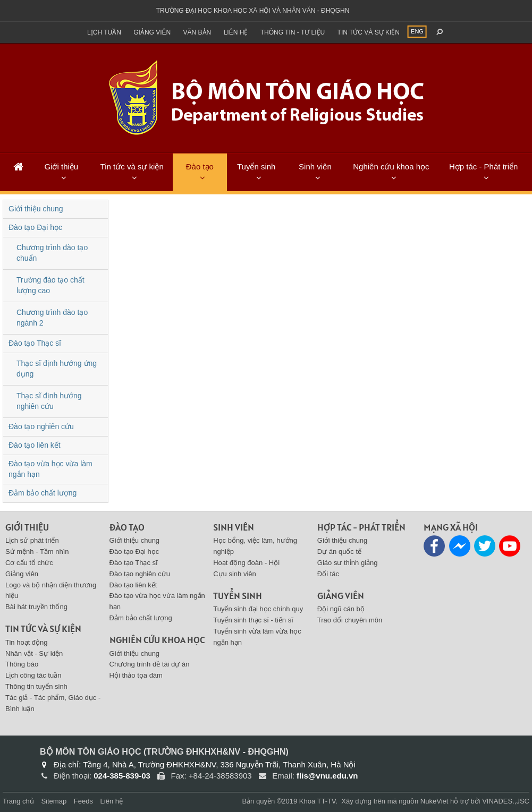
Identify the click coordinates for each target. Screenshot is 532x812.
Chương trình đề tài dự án (150, 664)
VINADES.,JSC (506, 801)
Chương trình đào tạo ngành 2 (52, 318)
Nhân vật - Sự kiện (34, 653)
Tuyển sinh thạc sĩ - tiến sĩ (253, 620)
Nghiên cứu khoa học (391, 166)
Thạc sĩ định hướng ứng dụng (57, 369)
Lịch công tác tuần (33, 675)
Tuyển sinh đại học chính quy (258, 609)
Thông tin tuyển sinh (36, 686)
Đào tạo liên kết (35, 445)
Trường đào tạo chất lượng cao (50, 285)
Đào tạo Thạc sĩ (35, 343)
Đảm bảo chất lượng (43, 493)
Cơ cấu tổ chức (29, 563)
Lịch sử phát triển (32, 540)
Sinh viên (315, 166)
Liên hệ (236, 32)
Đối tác (328, 574)
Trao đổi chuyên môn (350, 620)
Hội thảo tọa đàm (136, 675)
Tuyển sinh (256, 166)
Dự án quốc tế (339, 552)
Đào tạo (200, 166)
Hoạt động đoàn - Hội (246, 563)
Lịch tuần (104, 32)
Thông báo (22, 664)
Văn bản (197, 32)
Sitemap (54, 801)
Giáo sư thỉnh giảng (348, 563)
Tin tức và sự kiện (369, 32)
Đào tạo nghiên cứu (41, 426)
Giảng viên (152, 32)
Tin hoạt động (27, 642)
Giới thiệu (61, 166)
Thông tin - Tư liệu (293, 32)
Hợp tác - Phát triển (484, 166)
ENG (417, 31)
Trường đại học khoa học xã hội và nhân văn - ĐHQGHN (253, 11)
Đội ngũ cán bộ (341, 609)
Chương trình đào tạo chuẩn (52, 253)
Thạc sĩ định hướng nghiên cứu (49, 401)
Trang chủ (18, 801)
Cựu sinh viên (235, 574)
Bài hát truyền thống (36, 607)
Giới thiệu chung (36, 209)
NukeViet (434, 801)
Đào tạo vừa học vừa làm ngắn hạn (50, 469)
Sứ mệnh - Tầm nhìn (37, 552)
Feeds (83, 801)
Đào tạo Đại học (35, 227)
